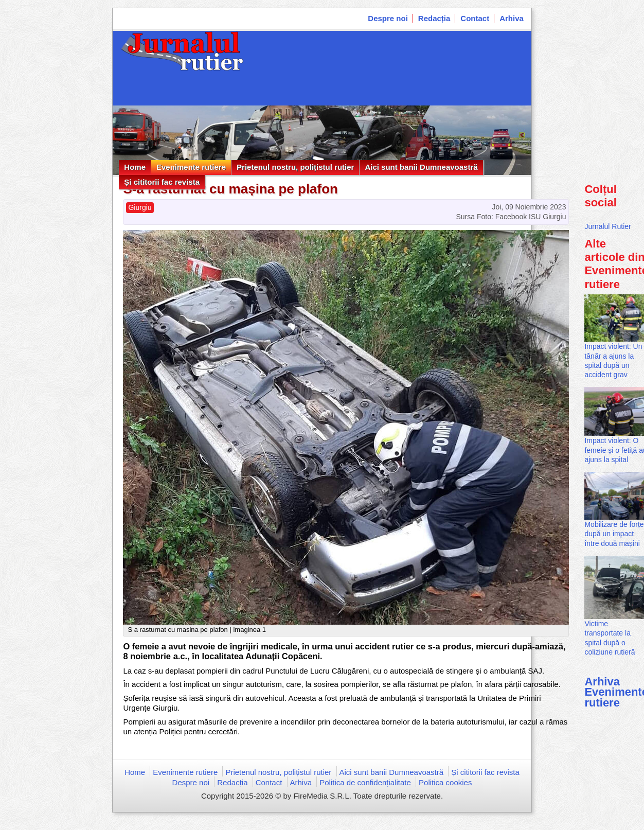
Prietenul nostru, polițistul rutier (295, 167)
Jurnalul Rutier (607, 226)
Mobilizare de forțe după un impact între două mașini (614, 534)
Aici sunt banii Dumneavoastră (421, 167)
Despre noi (388, 18)
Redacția (434, 18)
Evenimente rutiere (191, 167)
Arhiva (512, 18)
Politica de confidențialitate (365, 782)
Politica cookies (445, 782)
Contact (475, 18)
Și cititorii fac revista (162, 182)
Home (135, 167)
